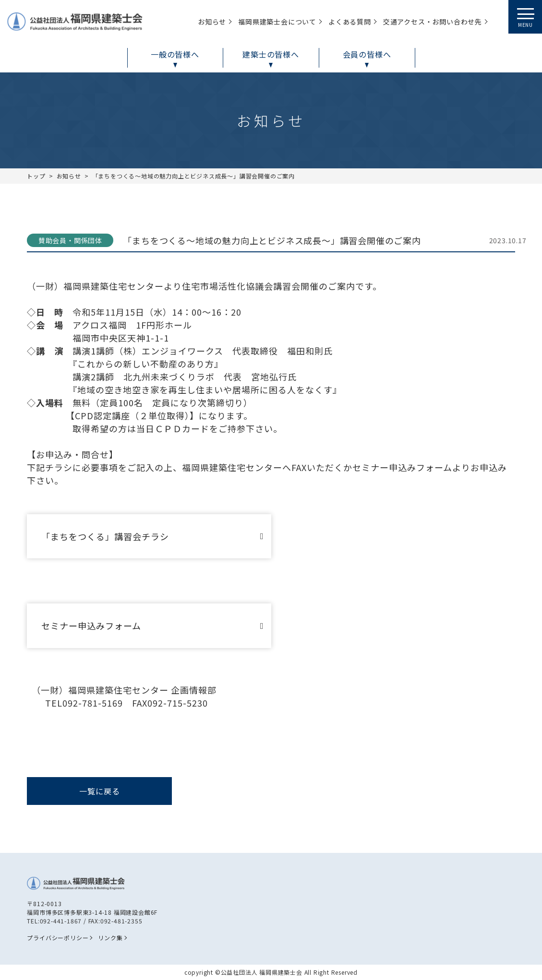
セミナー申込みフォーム (91, 626)
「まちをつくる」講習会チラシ (105, 536)
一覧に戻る (99, 791)
